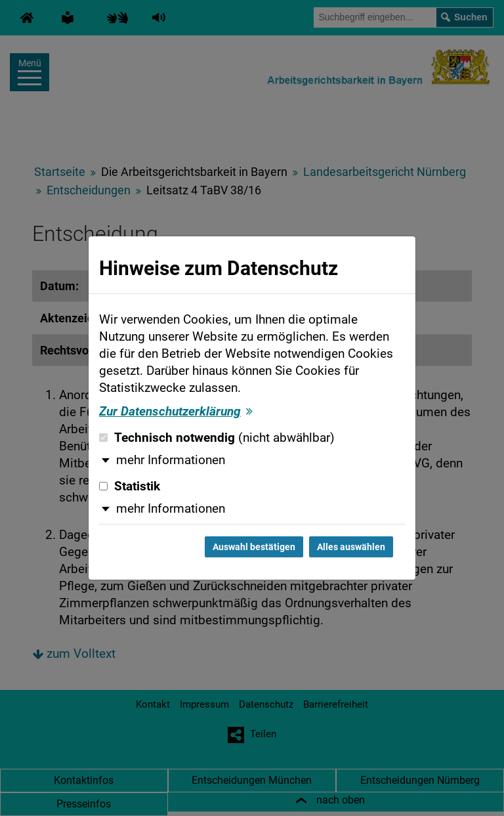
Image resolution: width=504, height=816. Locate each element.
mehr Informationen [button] (171, 460)
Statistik (130, 486)
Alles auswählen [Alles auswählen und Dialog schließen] (351, 547)
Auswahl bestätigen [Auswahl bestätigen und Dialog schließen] (254, 547)
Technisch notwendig (217, 438)
